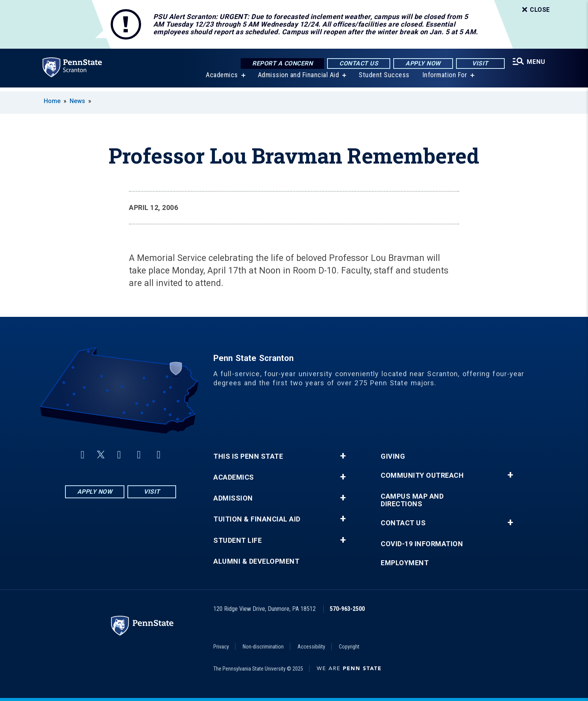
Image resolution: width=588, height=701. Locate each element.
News (77, 101)
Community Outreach (422, 475)
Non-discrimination (263, 647)
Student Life (238, 540)
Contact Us (357, 64)
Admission (233, 498)
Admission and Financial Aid (297, 79)
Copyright (349, 647)
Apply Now (422, 64)
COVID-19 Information (422, 544)
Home (52, 101)
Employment (405, 563)
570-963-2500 (347, 609)
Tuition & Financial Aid (257, 519)
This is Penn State (248, 456)
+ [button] (343, 456)
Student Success (383, 79)
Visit (479, 64)
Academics (221, 79)
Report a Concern (281, 64)
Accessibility (311, 647)
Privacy (221, 647)
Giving (393, 456)
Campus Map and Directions (412, 500)
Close (535, 10)
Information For (444, 79)
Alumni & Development (256, 561)
